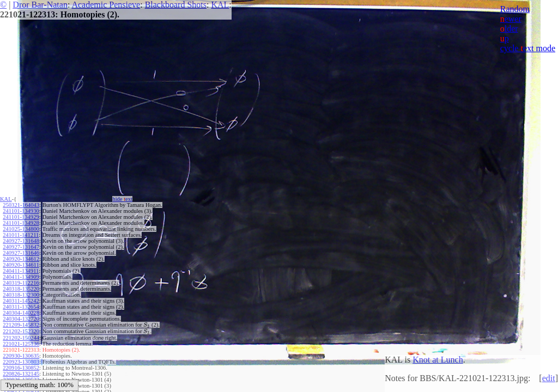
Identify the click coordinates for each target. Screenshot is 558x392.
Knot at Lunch (438, 360)
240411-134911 (21, 271)
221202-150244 (21, 338)
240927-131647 (21, 247)
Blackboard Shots (176, 5)
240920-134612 (21, 259)
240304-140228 (21, 313)
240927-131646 (21, 253)
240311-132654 (21, 307)
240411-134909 (21, 277)
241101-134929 (21, 217)
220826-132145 (21, 374)
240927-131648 (21, 241)
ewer (511, 19)
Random (515, 9)
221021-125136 (21, 344)
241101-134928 (21, 223)
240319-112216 (21, 283)
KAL (220, 5)
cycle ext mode (528, 48)
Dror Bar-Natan (40, 5)
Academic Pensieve (106, 5)
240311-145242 (21, 301)
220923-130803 (21, 362)
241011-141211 (21, 235)
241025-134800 (21, 229)
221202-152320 (21, 331)
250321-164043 (21, 205)
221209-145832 (21, 325)
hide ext (122, 199)
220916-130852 (21, 368)
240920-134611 (21, 265)
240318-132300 (21, 295)
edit (549, 378)
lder (509, 29)
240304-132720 (21, 319)
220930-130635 (21, 356)
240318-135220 (21, 289)
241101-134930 (21, 211)
